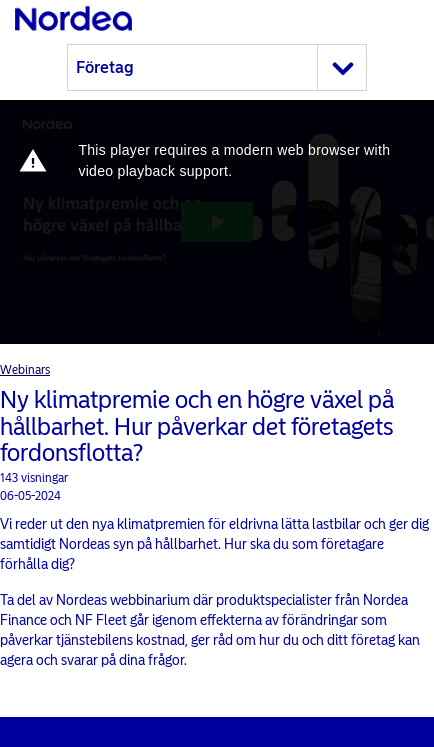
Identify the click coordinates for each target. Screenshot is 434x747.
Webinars (25, 370)
